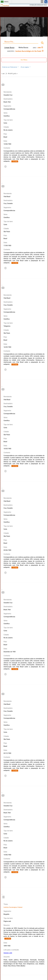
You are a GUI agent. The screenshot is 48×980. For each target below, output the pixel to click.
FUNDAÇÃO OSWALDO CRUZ (38, 5)
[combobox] (24, 43)
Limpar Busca (9, 48)
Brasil (6, 2)
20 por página (26, 67)
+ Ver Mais (15, 161)
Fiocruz (6, 5)
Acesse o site (8, 953)
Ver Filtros (24, 60)
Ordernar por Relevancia (10, 67)
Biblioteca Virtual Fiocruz (20, 13)
